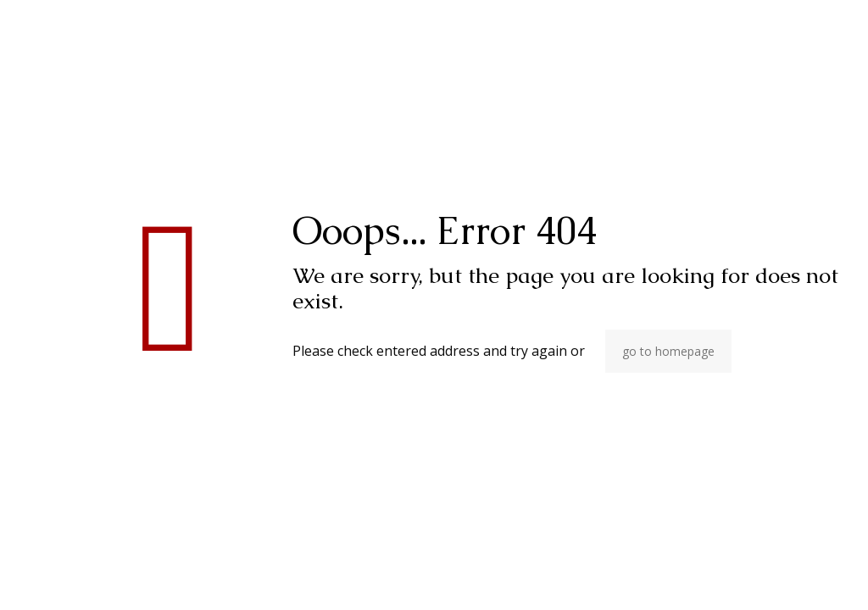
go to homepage (668, 351)
